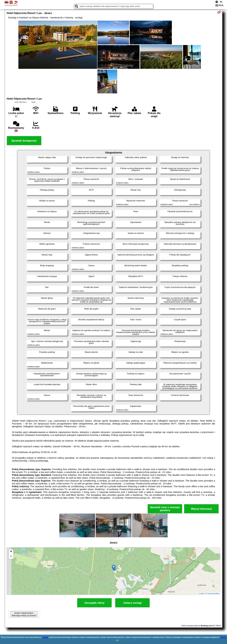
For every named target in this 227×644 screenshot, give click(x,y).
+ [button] (11, 552)
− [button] (11, 556)
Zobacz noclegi (133, 603)
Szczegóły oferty (94, 603)
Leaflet (201, 593)
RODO (223, 637)
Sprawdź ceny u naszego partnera (165, 509)
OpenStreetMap (213, 593)
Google (45, 637)
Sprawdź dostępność (24, 141)
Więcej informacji (201, 509)
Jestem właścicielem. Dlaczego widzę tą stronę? (24, 614)
